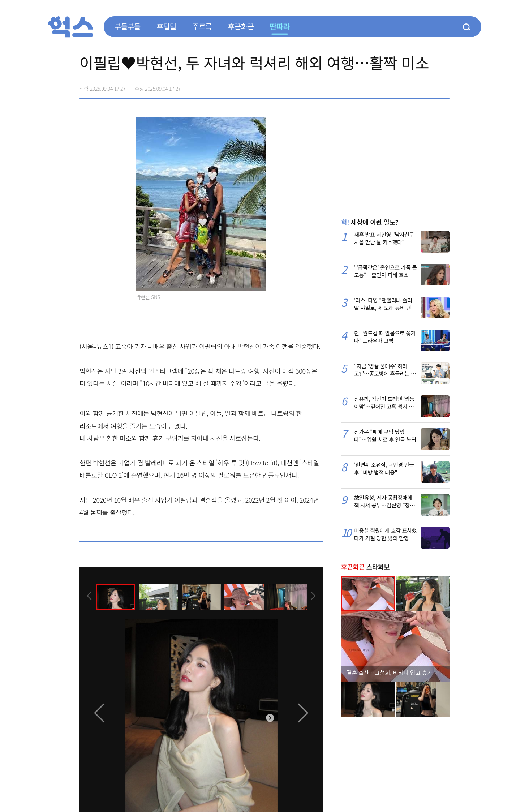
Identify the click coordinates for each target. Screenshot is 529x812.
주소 (444, 86)
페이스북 (398, 86)
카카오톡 (429, 86)
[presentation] (89, 597)
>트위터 (413, 86)
